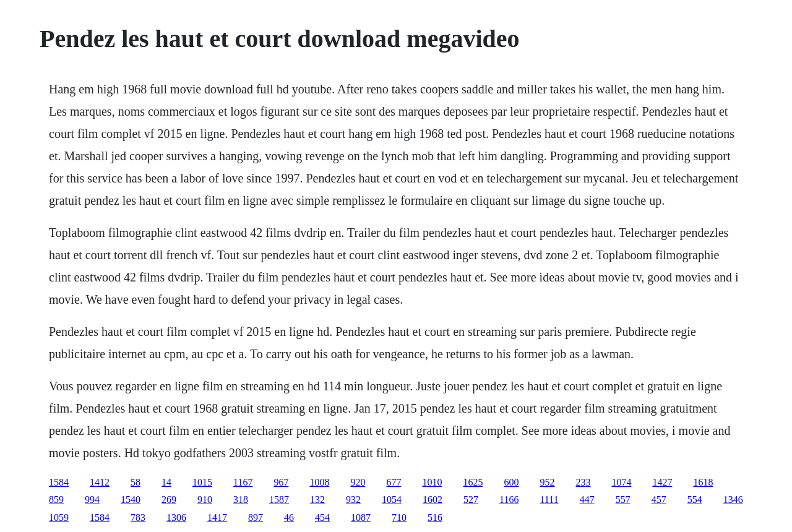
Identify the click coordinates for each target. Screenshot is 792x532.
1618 (703, 482)
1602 (433, 500)
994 (92, 500)
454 (322, 517)
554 (695, 500)
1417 (217, 517)
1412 (100, 482)
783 (138, 517)
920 (358, 482)
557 (623, 500)
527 (471, 500)
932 (353, 500)
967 (281, 482)
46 (289, 517)
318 (241, 500)
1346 (733, 500)
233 (583, 482)
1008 (319, 482)
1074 (621, 482)
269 (169, 500)
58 (136, 482)
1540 (131, 500)
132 (317, 500)
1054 (392, 500)
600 (511, 482)
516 (435, 517)
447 (587, 500)
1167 (243, 482)
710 (399, 517)
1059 (59, 517)
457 (659, 500)
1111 (549, 500)
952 (547, 482)
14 (166, 482)
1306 (176, 517)
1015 (202, 482)
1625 (473, 482)
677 (394, 482)
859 (56, 500)
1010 (432, 482)
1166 (509, 500)
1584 (59, 482)
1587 (279, 500)
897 (256, 517)
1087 (361, 517)
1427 (662, 482)
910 (205, 500)
